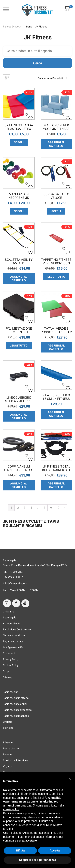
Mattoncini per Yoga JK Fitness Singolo (56, 127)
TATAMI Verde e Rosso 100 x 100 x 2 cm (56, 331)
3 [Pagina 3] (25, 508)
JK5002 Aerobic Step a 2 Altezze (19, 399)
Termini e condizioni (14, 635)
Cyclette (8, 722)
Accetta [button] (55, 850)
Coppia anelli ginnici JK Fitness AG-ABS (19, 469)
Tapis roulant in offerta (16, 698)
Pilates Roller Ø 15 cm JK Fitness (56, 397)
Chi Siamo (9, 612)
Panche (7, 754)
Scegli (19, 142)
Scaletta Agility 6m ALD (19, 262)
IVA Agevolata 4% (13, 647)
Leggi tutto (56, 277)
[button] (67, 6)
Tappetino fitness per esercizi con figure (56, 262)
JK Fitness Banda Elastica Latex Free (19, 127)
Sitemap (8, 677)
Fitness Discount (13, 27)
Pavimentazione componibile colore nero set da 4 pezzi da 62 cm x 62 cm (19, 331)
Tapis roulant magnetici (16, 716)
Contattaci (9, 653)
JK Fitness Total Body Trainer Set (56, 468)
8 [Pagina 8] (44, 508)
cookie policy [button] (11, 809)
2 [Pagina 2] (18, 508)
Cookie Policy (11, 665)
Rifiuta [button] (20, 850)
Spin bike (8, 728)
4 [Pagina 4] (31, 508)
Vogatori (8, 766)
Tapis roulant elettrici (15, 704)
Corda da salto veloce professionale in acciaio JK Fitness (56, 196)
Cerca (38, 63)
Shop (6, 671)
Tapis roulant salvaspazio (17, 710)
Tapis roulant (10, 692)
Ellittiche (8, 743)
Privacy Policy (11, 659)
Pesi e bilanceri (12, 748)
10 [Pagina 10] (58, 508)
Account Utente (12, 623)
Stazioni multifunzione (15, 760)
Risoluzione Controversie (17, 629)
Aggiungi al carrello (56, 144)
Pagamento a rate (13, 641)
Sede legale (10, 618)
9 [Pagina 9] (51, 508)
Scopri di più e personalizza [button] (37, 860)
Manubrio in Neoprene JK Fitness (19, 196)
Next (64, 508)
